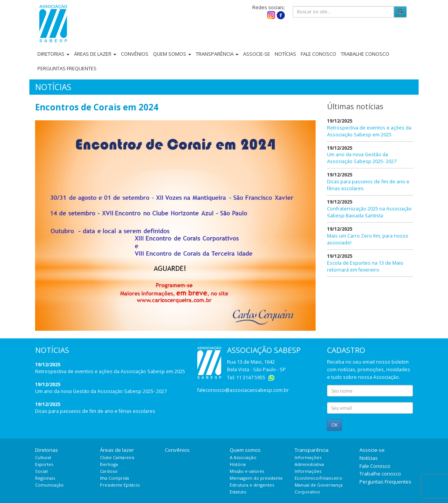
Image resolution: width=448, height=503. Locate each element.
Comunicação (49, 485)
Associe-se (257, 54)
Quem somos (172, 54)
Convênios (135, 54)
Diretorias (53, 54)
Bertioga (109, 464)
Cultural (43, 457)
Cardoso (109, 471)
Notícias (285, 54)
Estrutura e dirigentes (252, 485)
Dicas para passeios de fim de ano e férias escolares (95, 411)
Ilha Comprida (114, 478)
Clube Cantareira (117, 457)
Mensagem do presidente (256, 478)
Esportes (44, 464)
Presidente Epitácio (120, 485)
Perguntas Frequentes (67, 68)
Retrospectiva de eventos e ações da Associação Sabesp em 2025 (369, 131)
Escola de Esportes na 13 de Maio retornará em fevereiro (365, 266)
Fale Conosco (318, 54)
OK (334, 425)
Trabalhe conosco (365, 54)
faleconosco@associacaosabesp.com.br (243, 390)
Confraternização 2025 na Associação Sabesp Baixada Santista (369, 212)
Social (41, 471)
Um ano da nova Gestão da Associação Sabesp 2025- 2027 (362, 158)
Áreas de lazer (95, 54)
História (238, 464)
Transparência (217, 54)
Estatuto (238, 492)
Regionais (45, 478)
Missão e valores (247, 471)
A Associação (243, 457)
